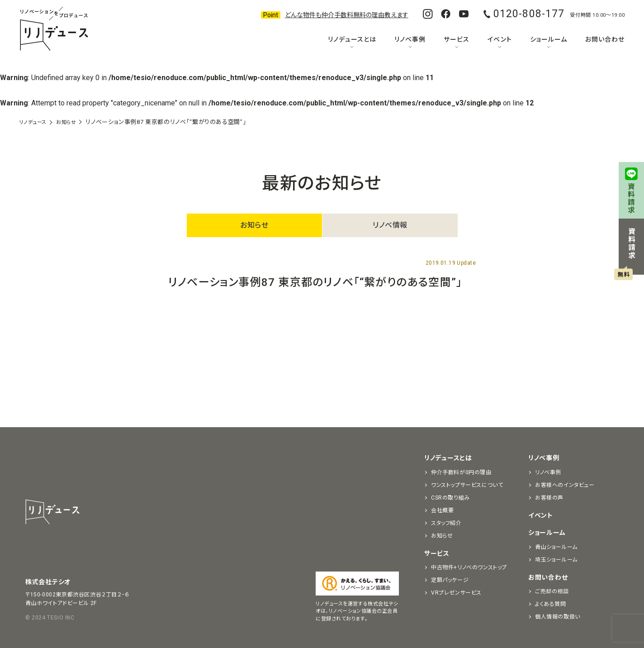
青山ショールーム (556, 547)
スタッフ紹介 (446, 523)
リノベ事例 (410, 39)
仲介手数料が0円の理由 (461, 472)
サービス (457, 39)
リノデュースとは (352, 39)
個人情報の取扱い (558, 617)
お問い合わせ (605, 39)
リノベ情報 (390, 225)
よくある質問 (551, 604)
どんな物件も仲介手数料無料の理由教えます (347, 15)
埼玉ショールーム (556, 560)
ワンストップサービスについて (467, 485)
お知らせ (254, 225)
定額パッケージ (450, 580)
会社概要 (442, 510)
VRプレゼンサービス (456, 593)
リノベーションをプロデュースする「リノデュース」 (54, 29)
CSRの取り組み (450, 498)
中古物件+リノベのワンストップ (469, 567)
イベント (500, 39)
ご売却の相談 (552, 591)
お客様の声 (549, 498)
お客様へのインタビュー (565, 485)
